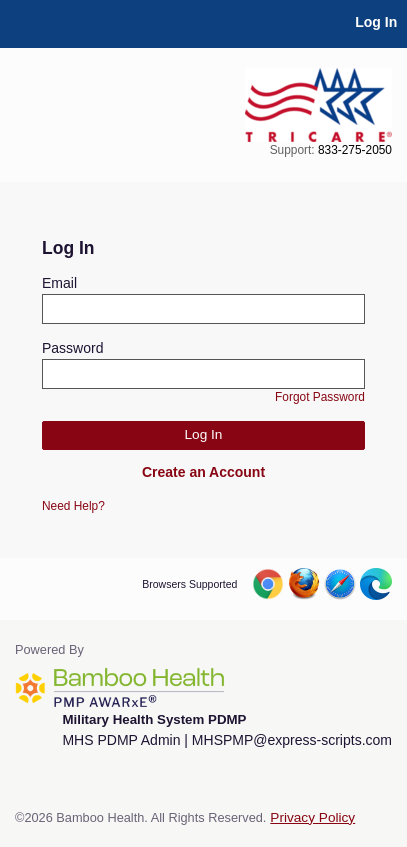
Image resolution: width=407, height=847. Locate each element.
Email (59, 283)
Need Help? (73, 506)
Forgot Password (320, 397)
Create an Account (203, 472)
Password (72, 348)
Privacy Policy (312, 817)
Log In (376, 22)
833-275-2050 (355, 150)
